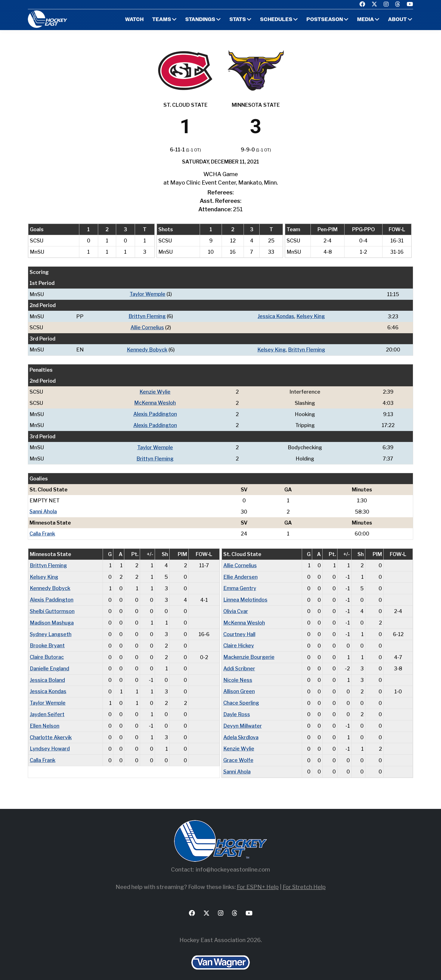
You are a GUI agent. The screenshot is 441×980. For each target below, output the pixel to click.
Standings (200, 20)
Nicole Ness (238, 675)
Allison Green (239, 686)
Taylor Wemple (148, 294)
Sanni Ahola (43, 509)
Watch (133, 20)
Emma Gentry (240, 585)
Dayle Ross (237, 709)
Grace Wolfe (238, 754)
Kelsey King (311, 316)
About (398, 20)
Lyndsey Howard (50, 742)
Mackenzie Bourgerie (249, 653)
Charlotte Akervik (51, 731)
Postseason (325, 20)
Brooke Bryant (47, 641)
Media (365, 20)
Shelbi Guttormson (52, 608)
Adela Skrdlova (241, 731)
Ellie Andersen (240, 574)
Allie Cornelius (147, 327)
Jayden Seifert (47, 709)
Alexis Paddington (155, 413)
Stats (237, 20)
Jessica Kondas (276, 316)
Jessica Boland (47, 675)
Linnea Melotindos (245, 596)
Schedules (276, 20)
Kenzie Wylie (155, 391)
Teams (161, 20)
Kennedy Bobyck (147, 349)
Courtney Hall (239, 630)
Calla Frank (42, 531)
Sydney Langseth (51, 630)
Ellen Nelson (45, 720)
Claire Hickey (239, 641)
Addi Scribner (239, 664)
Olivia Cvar (236, 608)
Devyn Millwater (243, 720)
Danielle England (49, 664)
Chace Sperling (241, 697)
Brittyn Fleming (147, 316)
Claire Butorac (47, 653)
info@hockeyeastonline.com (233, 863)
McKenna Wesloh (155, 402)
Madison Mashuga (52, 619)
